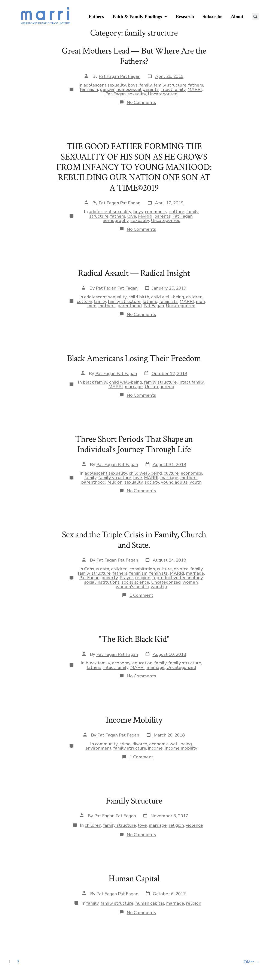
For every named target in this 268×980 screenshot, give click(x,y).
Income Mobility (134, 720)
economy (121, 663)
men (200, 301)
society (152, 482)
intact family (173, 89)
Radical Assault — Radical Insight (134, 273)
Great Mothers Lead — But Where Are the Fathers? (134, 56)
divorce (181, 569)
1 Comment (141, 595)
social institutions (102, 582)
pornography (115, 220)
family (146, 85)
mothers (107, 306)
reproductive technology (177, 578)
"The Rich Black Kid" (134, 639)
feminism (89, 89)
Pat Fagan (115, 94)
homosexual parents (138, 89)
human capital (150, 903)
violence (194, 825)
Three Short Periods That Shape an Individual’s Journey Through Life (134, 444)
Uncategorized (163, 94)
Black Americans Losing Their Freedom (134, 358)
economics (191, 473)
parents (162, 216)
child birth (139, 297)
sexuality (137, 94)
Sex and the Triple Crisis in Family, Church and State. (134, 540)
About (237, 16)
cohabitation (142, 569)
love (132, 216)
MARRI (195, 89)
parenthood (130, 306)
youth (196, 482)
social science (135, 582)
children (194, 297)
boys (133, 85)
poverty (110, 578)
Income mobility (181, 748)
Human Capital (134, 879)
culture (177, 212)
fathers (196, 85)
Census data (97, 569)
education (142, 663)
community (156, 212)
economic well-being (170, 744)
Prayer (126, 578)
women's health (132, 587)
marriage (134, 387)
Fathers (96, 16)
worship (159, 587)
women (190, 582)
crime (125, 744)
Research (185, 16)
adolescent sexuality (105, 85)
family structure (170, 85)
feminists (168, 301)
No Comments (141, 102)
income (155, 748)
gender (107, 89)
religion (115, 482)
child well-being (168, 297)
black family (95, 382)
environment (98, 748)
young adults (174, 482)
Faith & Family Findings (140, 17)
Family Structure (134, 801)
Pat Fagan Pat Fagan (120, 76)
